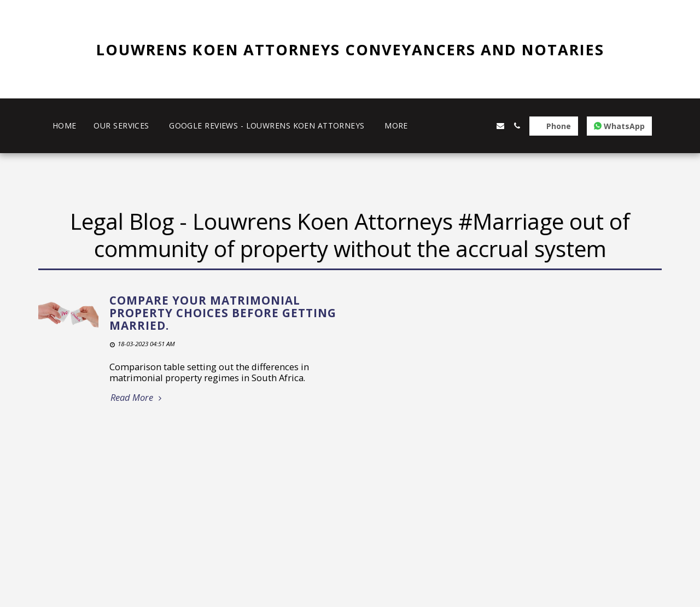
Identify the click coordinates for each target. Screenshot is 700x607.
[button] (451, 126)
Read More (138, 398)
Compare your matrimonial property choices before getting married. (223, 313)
